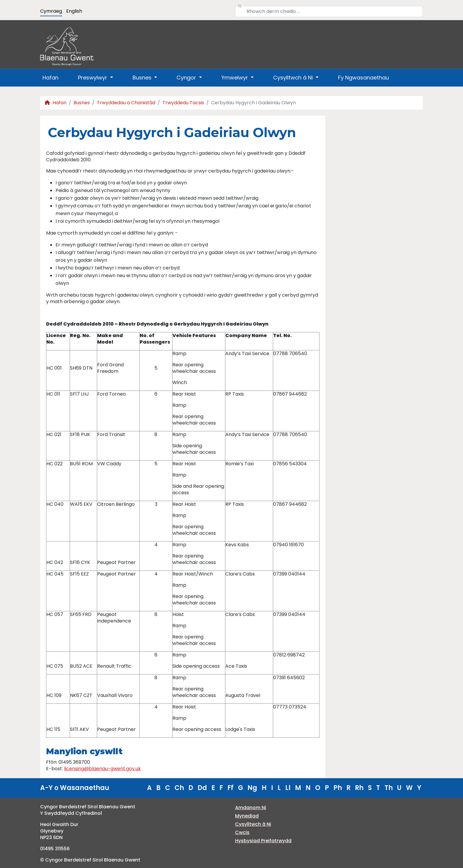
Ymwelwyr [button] (235, 78)
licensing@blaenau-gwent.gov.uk (102, 769)
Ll (288, 788)
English (74, 11)
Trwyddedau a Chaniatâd (126, 103)
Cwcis (242, 832)
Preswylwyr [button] (93, 78)
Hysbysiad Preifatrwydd (263, 841)
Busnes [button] (143, 78)
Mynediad (247, 816)
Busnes (82, 103)
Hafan (50, 78)
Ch (179, 788)
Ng (252, 788)
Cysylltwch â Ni (253, 824)
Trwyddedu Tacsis (183, 103)
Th (389, 788)
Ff (230, 788)
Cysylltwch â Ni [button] (294, 78)
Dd (202, 788)
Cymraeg (51, 11)
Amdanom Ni (251, 808)
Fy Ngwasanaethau (363, 78)
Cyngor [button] (187, 78)
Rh (359, 788)
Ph (338, 788)
